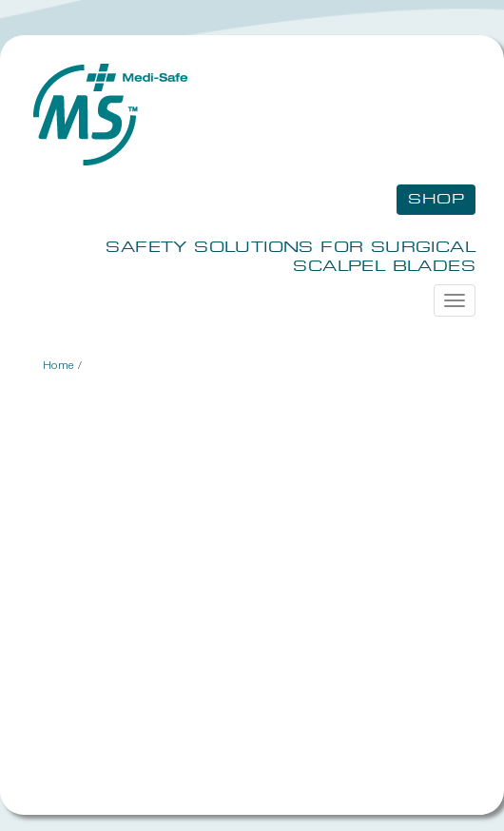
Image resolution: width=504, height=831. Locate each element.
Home (59, 365)
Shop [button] (436, 200)
